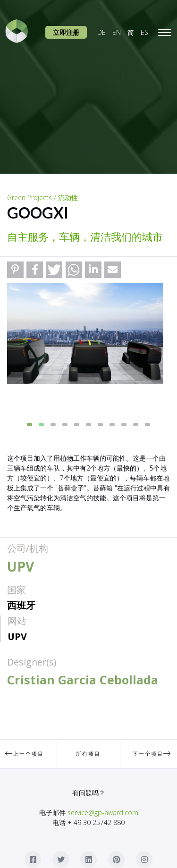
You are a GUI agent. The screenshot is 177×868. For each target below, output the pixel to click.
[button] (15, 270)
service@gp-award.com (103, 813)
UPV (17, 636)
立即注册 (66, 32)
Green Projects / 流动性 (42, 198)
